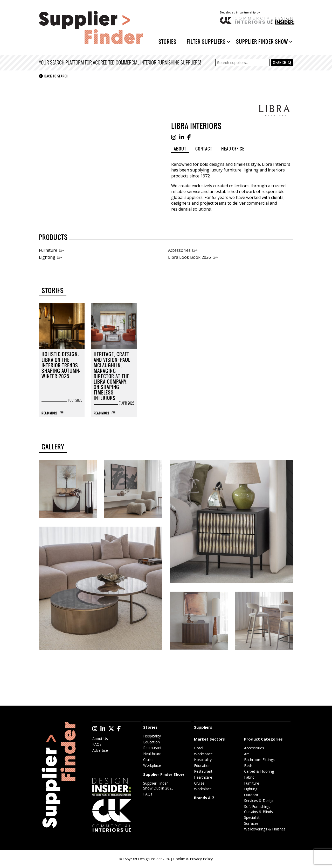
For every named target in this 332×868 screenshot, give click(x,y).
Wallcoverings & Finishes (265, 829)
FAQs (97, 744)
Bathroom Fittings (259, 760)
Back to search (54, 76)
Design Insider (150, 859)
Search (280, 63)
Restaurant (152, 748)
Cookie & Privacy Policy (193, 859)
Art (247, 754)
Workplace (152, 765)
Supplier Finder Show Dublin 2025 (158, 786)
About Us (100, 739)
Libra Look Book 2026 (189, 257)
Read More (49, 413)
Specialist (252, 817)
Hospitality (152, 736)
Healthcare (152, 754)
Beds (248, 766)
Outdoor (251, 795)
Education (151, 742)
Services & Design (259, 801)
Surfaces (251, 823)
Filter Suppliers (206, 42)
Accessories (179, 250)
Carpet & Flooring (259, 771)
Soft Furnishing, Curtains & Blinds (258, 809)
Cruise (148, 760)
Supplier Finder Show (262, 42)
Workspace (203, 754)
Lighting (47, 257)
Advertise (100, 750)
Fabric (249, 777)
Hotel (199, 748)
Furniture (48, 250)
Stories (167, 42)
